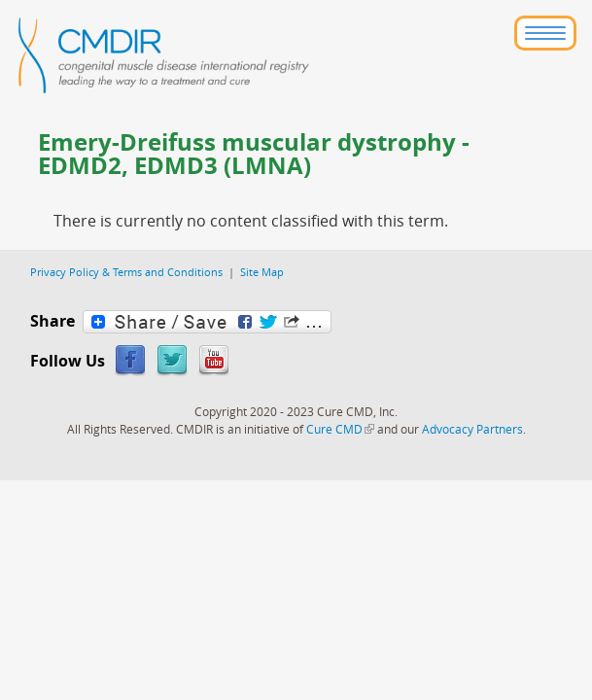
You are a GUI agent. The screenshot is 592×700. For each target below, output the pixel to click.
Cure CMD (340, 429)
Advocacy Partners (472, 429)
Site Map (262, 272)
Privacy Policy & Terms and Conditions (126, 272)
